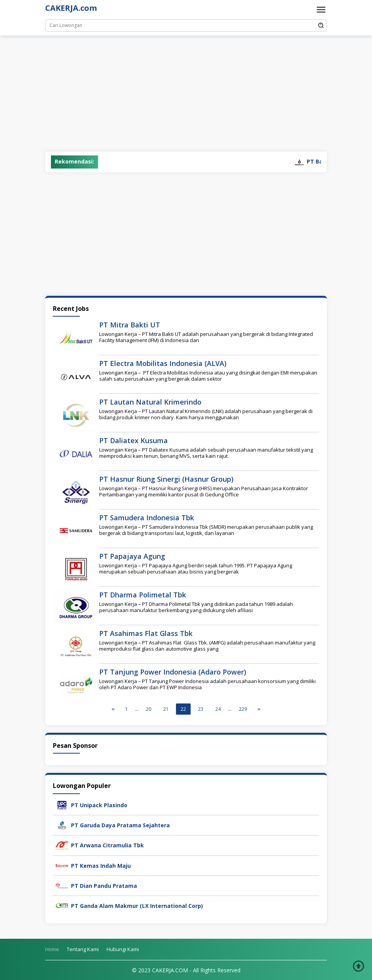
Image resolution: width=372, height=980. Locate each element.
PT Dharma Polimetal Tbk (143, 595)
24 (218, 709)
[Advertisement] (186, 94)
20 (149, 709)
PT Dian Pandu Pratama (104, 886)
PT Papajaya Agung (132, 556)
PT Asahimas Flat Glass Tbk (146, 633)
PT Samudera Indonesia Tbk (147, 518)
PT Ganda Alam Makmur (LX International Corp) (137, 906)
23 (201, 709)
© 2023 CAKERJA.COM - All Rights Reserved (186, 970)
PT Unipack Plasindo (99, 805)
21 (166, 709)
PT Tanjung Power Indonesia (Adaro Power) (173, 672)
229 (243, 709)
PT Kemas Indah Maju (101, 866)
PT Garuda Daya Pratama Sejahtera (120, 825)
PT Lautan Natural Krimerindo (150, 402)
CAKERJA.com (71, 8)
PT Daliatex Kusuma (134, 440)
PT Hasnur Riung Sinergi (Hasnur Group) (166, 479)
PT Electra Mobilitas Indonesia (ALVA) (163, 363)
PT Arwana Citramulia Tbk (107, 845)
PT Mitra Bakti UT (130, 325)
